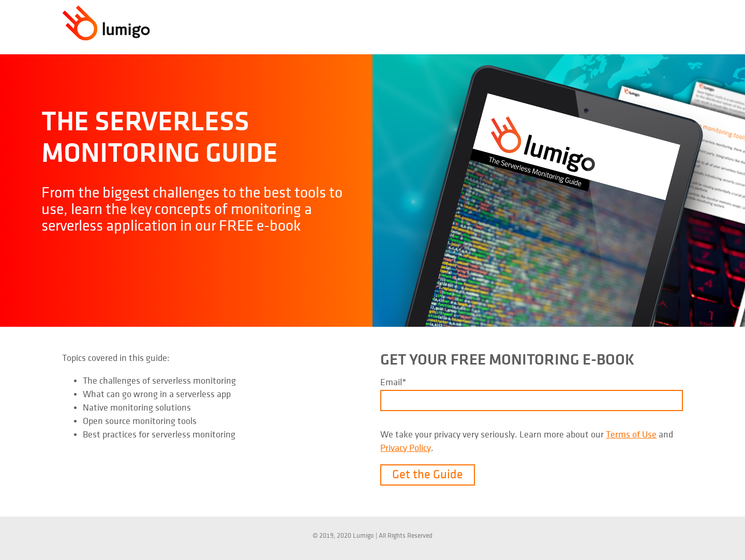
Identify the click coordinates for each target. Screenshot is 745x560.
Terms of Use (631, 435)
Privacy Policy (406, 448)
